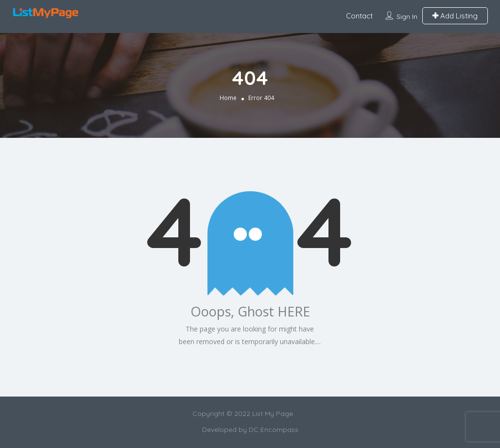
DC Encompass (274, 430)
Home (228, 98)
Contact (359, 16)
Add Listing (455, 16)
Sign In (407, 17)
